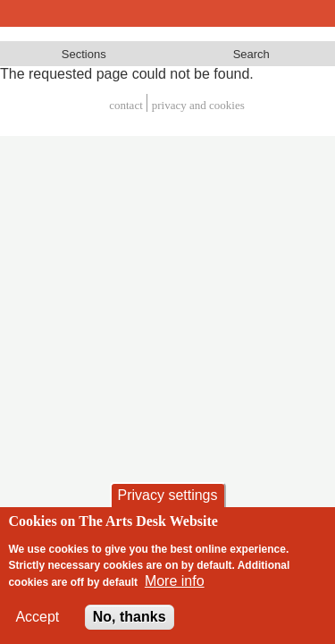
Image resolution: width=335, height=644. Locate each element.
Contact (126, 105)
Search (251, 54)
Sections (84, 54)
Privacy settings (167, 495)
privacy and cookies (198, 105)
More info (175, 581)
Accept (37, 617)
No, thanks (130, 617)
